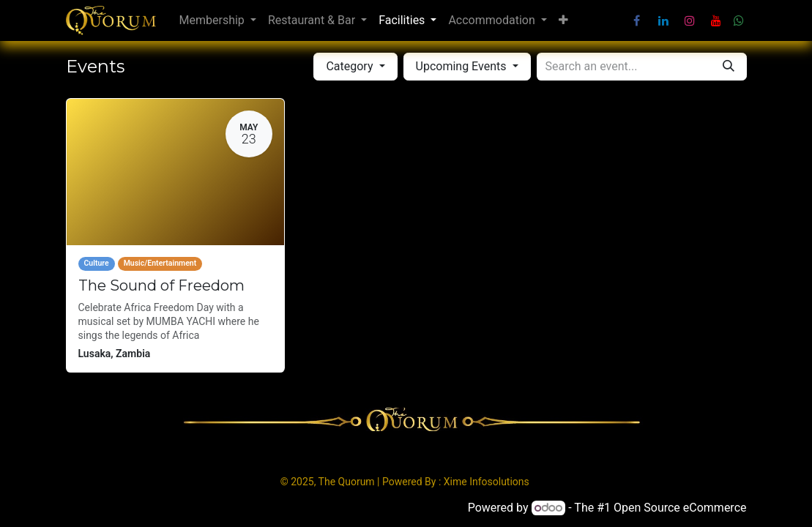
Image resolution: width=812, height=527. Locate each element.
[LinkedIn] (663, 20)
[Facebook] (637, 20)
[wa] (739, 20)
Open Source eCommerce (680, 508)
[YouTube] (716, 20)
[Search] (729, 67)
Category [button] (351, 66)
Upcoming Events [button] (463, 66)
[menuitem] (218, 20)
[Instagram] (690, 20)
